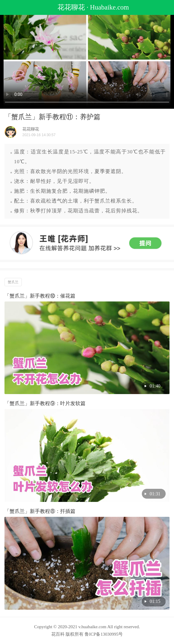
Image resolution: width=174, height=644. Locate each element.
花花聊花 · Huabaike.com (87, 7)
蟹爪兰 (13, 282)
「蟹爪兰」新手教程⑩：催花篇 (40, 296)
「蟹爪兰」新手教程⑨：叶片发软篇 (45, 403)
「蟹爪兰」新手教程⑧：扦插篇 (40, 511)
